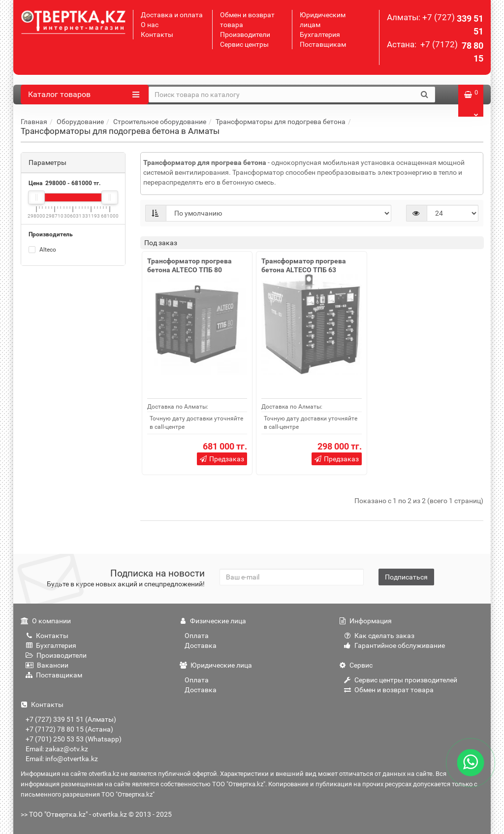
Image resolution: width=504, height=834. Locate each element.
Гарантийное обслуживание (394, 645)
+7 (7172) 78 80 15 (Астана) (69, 729)
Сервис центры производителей (401, 680)
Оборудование (80, 122)
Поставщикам (323, 44)
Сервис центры (244, 44)
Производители (245, 34)
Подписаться (406, 577)
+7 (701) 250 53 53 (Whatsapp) (74, 739)
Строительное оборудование (160, 122)
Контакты (157, 34)
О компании (46, 621)
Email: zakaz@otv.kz (57, 749)
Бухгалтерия (320, 34)
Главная (34, 122)
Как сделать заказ (379, 636)
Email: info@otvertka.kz (62, 759)
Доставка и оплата (172, 15)
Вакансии (47, 665)
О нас (150, 25)
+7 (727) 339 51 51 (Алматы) (71, 719)
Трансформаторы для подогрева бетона (281, 122)
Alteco (42, 250)
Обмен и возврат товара (389, 690)
